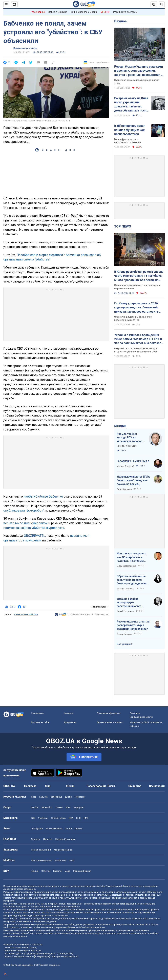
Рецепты (36, 839)
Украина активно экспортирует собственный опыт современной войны (130, 603)
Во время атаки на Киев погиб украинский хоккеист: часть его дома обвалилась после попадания (131, 104)
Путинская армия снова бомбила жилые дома (137, 82)
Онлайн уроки (58, 818)
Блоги (111, 786)
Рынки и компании (41, 850)
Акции (69, 829)
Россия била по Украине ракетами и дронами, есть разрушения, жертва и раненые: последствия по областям (139, 71)
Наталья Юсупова (125, 589)
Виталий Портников (126, 566)
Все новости (157, 786)
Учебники (43, 818)
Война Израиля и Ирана (84, 12)
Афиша (35, 871)
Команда (69, 713)
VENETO (105, 12)
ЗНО (78, 818)
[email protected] (42, 957)
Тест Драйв (37, 829)
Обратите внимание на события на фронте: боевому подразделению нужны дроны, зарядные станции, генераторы (133, 580)
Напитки (48, 839)
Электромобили (54, 829)
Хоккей (59, 807)
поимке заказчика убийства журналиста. (34, 528)
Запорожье (56, 797)
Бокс (68, 807)
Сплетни (46, 871)
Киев (34, 797)
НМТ (86, 818)
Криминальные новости (25, 48)
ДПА (71, 818)
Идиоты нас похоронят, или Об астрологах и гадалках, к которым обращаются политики (132, 557)
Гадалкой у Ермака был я (133, 461)
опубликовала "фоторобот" (24, 510)
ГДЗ (33, 818)
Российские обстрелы (125, 12)
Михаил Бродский (125, 466)
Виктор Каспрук (124, 634)
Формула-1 (79, 807)
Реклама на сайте (40, 722)
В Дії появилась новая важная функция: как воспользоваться (130, 130)
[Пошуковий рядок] (162, 4)
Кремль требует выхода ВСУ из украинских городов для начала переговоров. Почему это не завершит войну (131, 438)
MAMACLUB (60, 860)
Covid (72, 860)
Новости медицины (41, 860)
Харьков (43, 797)
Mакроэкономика (63, 850)
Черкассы (80, 797)
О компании (37, 713)
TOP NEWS (123, 226)
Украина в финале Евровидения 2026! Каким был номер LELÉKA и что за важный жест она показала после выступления (139, 339)
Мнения (120, 426)
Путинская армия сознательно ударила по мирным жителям (138, 287)
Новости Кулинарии (65, 839)
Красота (57, 871)
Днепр (68, 797)
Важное (120, 21)
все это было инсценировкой (26, 523)
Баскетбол (47, 807)
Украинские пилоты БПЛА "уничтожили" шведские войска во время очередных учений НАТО (133, 480)
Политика (30, 786)
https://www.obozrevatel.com (114, 886)
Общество (135, 786)
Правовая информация (109, 713)
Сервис (79, 829)
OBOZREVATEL (34, 536)
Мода (67, 871)
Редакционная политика (26, 614)
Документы (70, 722)
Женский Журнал (82, 871)
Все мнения (124, 644)
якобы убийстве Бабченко (43, 496)
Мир (48, 786)
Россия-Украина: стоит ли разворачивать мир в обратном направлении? (133, 625)
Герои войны (38, 12)
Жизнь (70, 786)
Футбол (35, 807)
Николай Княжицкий (127, 446)
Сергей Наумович (125, 611)
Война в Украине (58, 12)
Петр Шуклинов (124, 489)
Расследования (97, 786)
